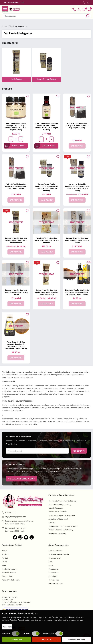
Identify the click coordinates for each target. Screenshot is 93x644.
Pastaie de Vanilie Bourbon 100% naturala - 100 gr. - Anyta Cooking (77, 240)
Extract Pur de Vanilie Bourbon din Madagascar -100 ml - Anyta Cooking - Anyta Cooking (77, 187)
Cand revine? (77, 146)
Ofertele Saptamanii (56, 508)
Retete (51, 562)
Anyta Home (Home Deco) (58, 519)
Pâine (4, 565)
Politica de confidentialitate (59, 554)
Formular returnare (56, 583)
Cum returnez (54, 580)
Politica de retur (55, 558)
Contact (51, 565)
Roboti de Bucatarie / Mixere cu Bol (62, 515)
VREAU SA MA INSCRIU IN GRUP (21, 479)
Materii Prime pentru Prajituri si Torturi (63, 526)
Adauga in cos (15, 146)
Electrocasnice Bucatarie (58, 512)
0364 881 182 (9, 512)
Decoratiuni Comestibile (58, 533)
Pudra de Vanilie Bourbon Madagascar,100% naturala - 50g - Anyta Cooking (77, 126)
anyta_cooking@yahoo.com (14, 517)
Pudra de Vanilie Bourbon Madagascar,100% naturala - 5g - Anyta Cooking (46, 292)
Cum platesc (53, 576)
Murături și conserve (10, 569)
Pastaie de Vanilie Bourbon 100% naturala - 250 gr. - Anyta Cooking (46, 240)
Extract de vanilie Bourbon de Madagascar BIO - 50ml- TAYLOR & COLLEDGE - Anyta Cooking (46, 127)
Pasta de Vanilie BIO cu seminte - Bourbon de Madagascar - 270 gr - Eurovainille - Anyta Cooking (16, 345)
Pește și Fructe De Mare (11, 580)
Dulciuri (5, 558)
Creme (4, 562)
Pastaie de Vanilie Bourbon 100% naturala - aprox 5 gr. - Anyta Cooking (16, 240)
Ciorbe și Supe (7, 576)
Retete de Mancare (9, 573)
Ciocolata (52, 523)
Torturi (5, 551)
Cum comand (54, 573)
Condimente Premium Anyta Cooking (62, 501)
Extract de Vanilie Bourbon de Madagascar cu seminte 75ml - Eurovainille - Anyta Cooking (77, 292)
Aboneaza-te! (79, 451)
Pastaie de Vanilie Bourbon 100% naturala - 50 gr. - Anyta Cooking (16, 292)
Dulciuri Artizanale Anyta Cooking (61, 530)
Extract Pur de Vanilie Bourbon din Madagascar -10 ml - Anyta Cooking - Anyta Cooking (46, 187)
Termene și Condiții (56, 551)
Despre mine (53, 569)
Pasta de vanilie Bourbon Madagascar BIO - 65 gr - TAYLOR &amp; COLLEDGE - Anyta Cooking (16, 127)
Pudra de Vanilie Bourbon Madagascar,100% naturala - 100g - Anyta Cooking (16, 186)
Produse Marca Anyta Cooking (60, 504)
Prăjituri (5, 554)
